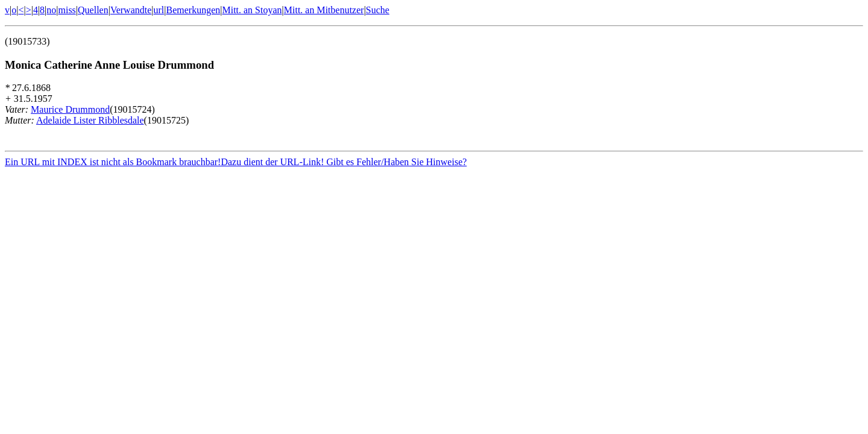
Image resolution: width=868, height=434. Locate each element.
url (159, 10)
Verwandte (131, 10)
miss (67, 10)
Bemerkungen (193, 10)
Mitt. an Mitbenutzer (324, 10)
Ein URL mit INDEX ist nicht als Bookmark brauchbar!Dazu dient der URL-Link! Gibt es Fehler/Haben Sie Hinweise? (236, 164)
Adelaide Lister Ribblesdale (90, 120)
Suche (378, 10)
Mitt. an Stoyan (252, 10)
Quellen (93, 10)
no (51, 10)
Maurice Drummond (70, 109)
